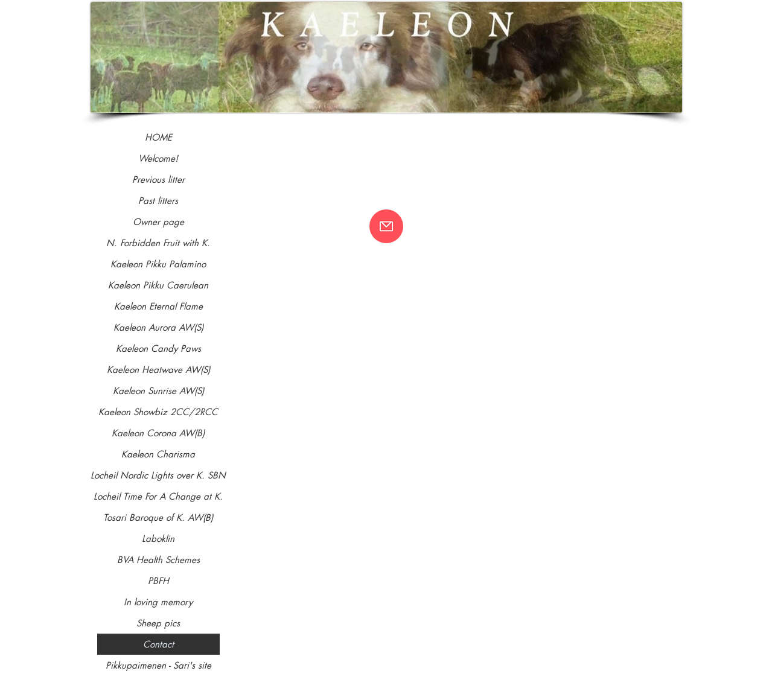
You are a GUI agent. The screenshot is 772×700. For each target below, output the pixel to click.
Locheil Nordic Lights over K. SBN (158, 475)
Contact (158, 644)
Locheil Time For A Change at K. (158, 496)
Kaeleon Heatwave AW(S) (158, 370)
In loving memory (158, 602)
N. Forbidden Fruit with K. (158, 243)
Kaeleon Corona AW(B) (158, 433)
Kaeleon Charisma (158, 454)
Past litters (158, 201)
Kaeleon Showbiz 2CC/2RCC (158, 412)
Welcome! (158, 158)
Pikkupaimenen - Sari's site (158, 665)
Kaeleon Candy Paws (158, 348)
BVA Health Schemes (158, 560)
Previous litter (158, 180)
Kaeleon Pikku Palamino (158, 264)
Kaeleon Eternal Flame (158, 306)
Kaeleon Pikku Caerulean (158, 285)
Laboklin (158, 539)
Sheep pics (158, 623)
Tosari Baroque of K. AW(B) (158, 517)
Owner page (158, 222)
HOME (158, 137)
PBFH (158, 581)
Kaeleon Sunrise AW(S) (158, 391)
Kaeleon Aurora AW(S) (158, 327)
